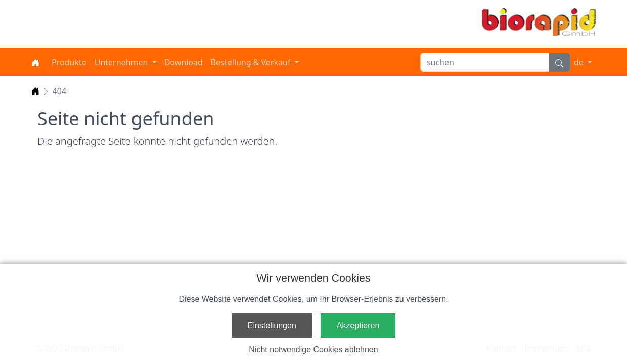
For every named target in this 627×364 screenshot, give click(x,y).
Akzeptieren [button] (358, 325)
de (580, 62)
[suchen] (485, 62)
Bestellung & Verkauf (252, 62)
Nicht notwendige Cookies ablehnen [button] (313, 350)
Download (184, 62)
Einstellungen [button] (272, 325)
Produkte (69, 62)
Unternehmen (122, 62)
